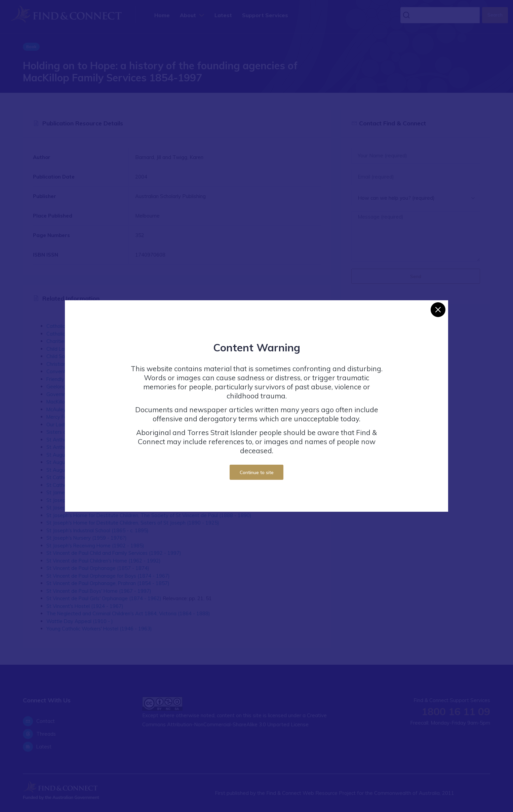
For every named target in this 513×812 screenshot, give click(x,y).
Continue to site (257, 472)
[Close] (438, 310)
